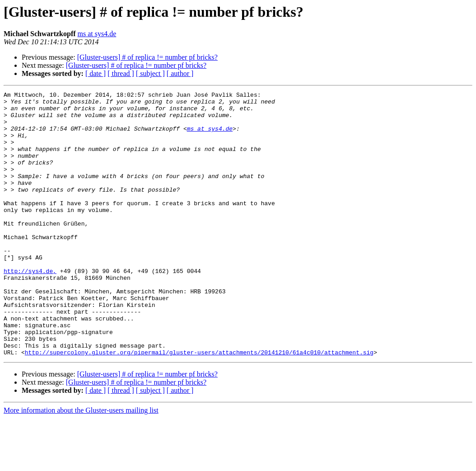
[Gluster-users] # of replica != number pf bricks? (147, 57)
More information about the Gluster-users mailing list (81, 463)
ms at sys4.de (97, 34)
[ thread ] (121, 73)
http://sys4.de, (30, 307)
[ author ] (180, 73)
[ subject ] (150, 73)
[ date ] (96, 73)
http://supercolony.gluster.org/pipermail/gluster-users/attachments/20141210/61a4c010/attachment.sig (199, 405)
